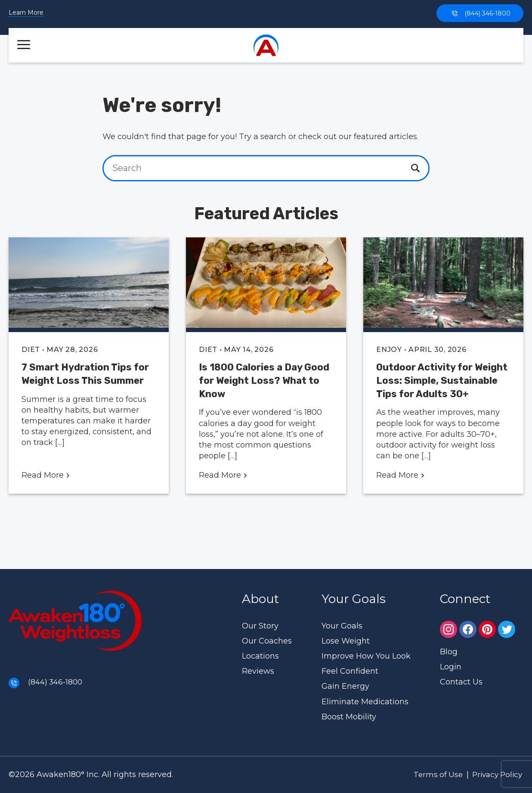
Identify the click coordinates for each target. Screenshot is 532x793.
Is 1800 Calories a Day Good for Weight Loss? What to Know (264, 381)
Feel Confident (350, 671)
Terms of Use (431, 774)
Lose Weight (346, 641)
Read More (46, 475)
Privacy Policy (494, 774)
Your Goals (342, 626)
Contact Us (461, 682)
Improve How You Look (366, 656)
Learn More (26, 13)
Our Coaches (267, 641)
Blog (449, 652)
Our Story (260, 626)
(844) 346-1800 (480, 13)
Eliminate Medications (365, 702)
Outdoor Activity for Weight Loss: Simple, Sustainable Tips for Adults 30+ (442, 381)
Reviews (258, 671)
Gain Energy (345, 686)
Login (451, 667)
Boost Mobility (349, 717)
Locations (260, 656)
